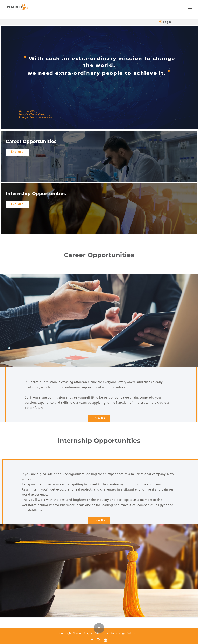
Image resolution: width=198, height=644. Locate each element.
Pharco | (77, 633)
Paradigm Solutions (127, 633)
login (165, 22)
